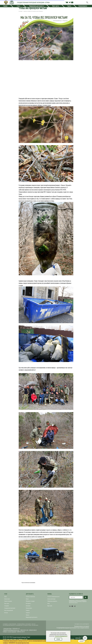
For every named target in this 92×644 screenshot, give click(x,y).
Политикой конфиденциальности (61, 636)
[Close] (90, 642)
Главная (5, 6)
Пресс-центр (7, 604)
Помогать (28, 616)
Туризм (5, 598)
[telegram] (75, 607)
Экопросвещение (83, 6)
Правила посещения (8, 602)
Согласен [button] (58, 639)
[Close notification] (69, 632)
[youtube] (72, 607)
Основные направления (30, 598)
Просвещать (28, 607)
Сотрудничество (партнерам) (10, 609)
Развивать (28, 611)
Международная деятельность (32, 618)
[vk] (70, 607)
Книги (49, 604)
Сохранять (28, 614)
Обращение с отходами (30, 602)
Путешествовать (29, 609)
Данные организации (51, 600)
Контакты (6, 614)
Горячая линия (7, 600)
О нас (6, 595)
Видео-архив (50, 607)
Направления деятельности (36, 6)
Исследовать (28, 604)
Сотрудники (7, 607)
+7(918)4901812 (12, 643)
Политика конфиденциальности (53, 598)
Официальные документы (52, 602)
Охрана (27, 600)
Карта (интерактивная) (9, 611)
